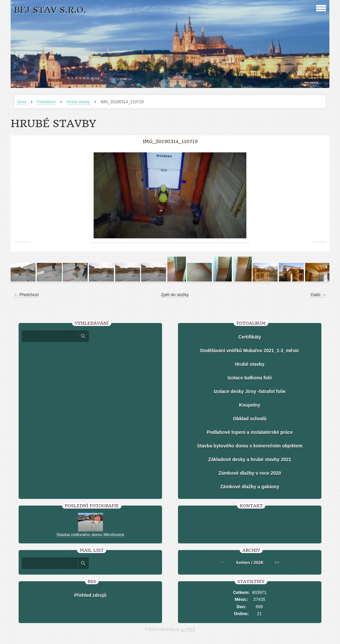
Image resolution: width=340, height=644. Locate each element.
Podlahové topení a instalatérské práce (250, 432)
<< (223, 563)
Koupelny (250, 405)
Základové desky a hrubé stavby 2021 (250, 459)
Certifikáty (250, 337)
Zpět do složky (175, 295)
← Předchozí (26, 295)
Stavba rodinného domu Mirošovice (90, 535)
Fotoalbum (46, 102)
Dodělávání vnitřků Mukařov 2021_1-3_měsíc (250, 351)
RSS (191, 629)
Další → (318, 295)
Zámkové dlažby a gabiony (250, 487)
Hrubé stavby (78, 102)
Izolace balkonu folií (250, 378)
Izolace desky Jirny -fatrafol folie (250, 391)
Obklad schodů (250, 419)
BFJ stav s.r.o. (50, 10)
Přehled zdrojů (90, 595)
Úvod (22, 102)
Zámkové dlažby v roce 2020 (250, 473)
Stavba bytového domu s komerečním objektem (250, 446)
